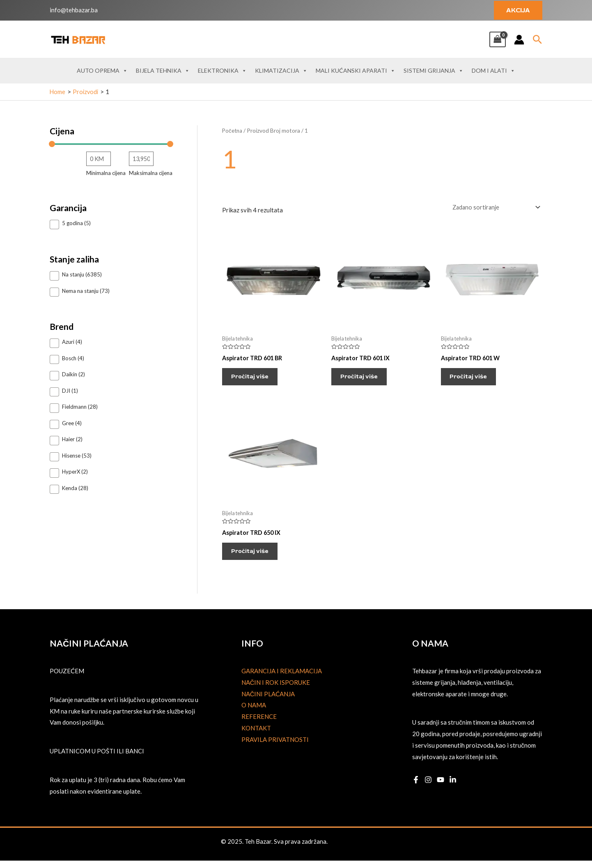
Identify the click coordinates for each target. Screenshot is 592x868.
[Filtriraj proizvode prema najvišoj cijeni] (141, 159)
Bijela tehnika (163, 71)
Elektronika (222, 71)
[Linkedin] (453, 787)
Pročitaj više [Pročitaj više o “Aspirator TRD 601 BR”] (254, 379)
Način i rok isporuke (276, 690)
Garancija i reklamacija (282, 678)
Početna (233, 130)
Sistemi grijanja (434, 71)
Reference (259, 724)
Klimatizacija (281, 71)
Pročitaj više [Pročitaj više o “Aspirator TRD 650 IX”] (254, 557)
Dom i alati (493, 71)
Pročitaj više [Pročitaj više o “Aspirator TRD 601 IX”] (363, 379)
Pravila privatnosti (275, 747)
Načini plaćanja (268, 701)
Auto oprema (102, 71)
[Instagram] (428, 787)
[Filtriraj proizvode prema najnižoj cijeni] (99, 159)
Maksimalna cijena (151, 173)
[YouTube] (441, 787)
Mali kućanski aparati (356, 71)
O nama (254, 713)
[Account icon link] (519, 40)
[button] (518, 10)
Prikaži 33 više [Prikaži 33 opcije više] (72, 503)
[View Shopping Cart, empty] (498, 39)
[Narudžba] (493, 207)
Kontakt (256, 735)
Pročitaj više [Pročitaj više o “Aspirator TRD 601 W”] (473, 379)
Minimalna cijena (106, 173)
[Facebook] (416, 787)
